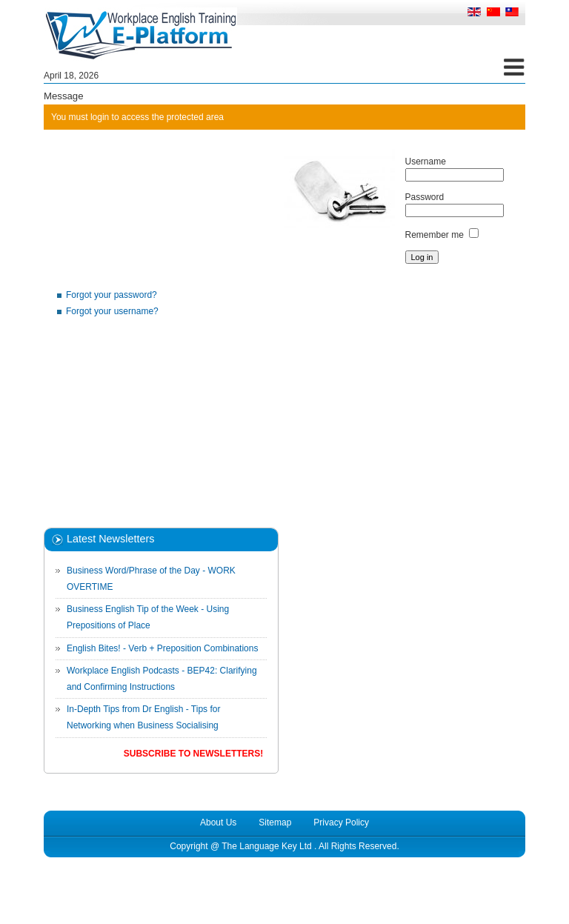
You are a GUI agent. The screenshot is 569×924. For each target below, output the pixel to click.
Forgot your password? (112, 295)
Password (425, 197)
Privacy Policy (341, 822)
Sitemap (275, 822)
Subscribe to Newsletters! (193, 754)
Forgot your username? (112, 311)
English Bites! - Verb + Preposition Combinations (162, 648)
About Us (218, 822)
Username (426, 162)
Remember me (435, 235)
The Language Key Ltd (266, 846)
